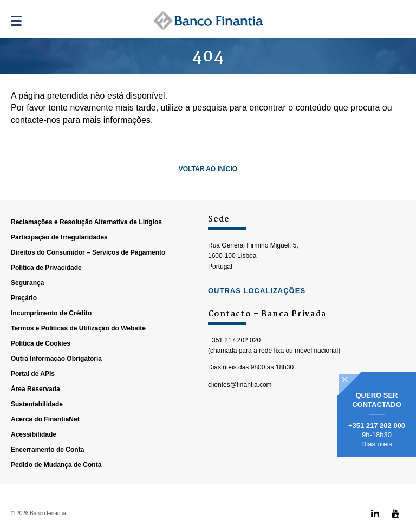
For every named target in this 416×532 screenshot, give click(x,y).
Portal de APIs (33, 374)
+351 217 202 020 (234, 340)
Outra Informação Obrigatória (56, 359)
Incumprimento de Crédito (51, 313)
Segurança (27, 283)
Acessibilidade (34, 434)
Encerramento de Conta (47, 450)
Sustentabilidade (37, 404)
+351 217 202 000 (377, 426)
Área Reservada (35, 389)
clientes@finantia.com (240, 385)
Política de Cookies (41, 343)
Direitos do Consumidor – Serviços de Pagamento (88, 252)
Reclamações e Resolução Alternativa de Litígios (86, 222)
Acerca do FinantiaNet (45, 419)
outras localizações (257, 291)
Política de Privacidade (46, 268)
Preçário (24, 298)
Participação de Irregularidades (59, 237)
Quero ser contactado (377, 400)
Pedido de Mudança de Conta (56, 465)
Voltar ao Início (208, 169)
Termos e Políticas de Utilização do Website (78, 328)
